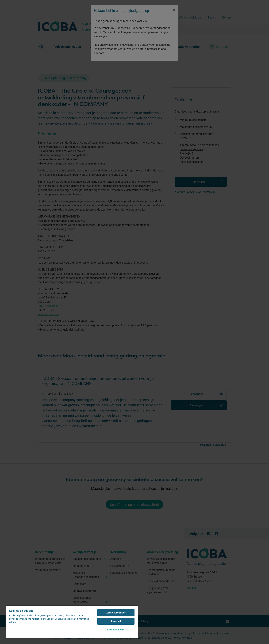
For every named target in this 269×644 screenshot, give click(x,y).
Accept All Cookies (116, 613)
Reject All (116, 621)
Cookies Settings (116, 630)
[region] (72, 622)
